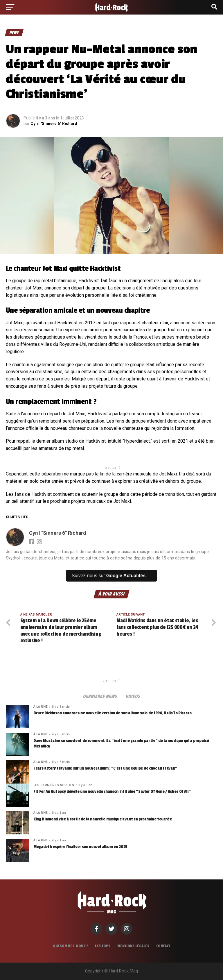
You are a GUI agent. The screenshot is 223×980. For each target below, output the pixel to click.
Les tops (103, 946)
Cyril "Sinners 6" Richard (54, 124)
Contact (163, 946)
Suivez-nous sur (109, 576)
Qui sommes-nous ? (70, 946)
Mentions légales (133, 946)
